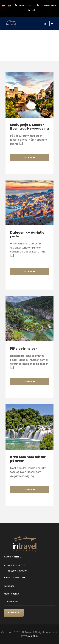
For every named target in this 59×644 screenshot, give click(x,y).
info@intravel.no (49, 5)
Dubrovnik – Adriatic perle (27, 234)
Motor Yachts (11, 594)
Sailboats (9, 586)
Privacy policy (30, 636)
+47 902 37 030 (25, 5)
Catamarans (11, 601)
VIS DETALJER (30, 158)
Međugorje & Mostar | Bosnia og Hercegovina (29, 127)
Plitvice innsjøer (24, 348)
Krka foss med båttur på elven (28, 459)
